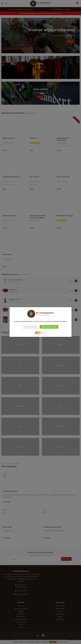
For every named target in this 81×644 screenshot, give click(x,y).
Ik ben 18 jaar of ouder (49, 327)
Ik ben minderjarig (31, 327)
